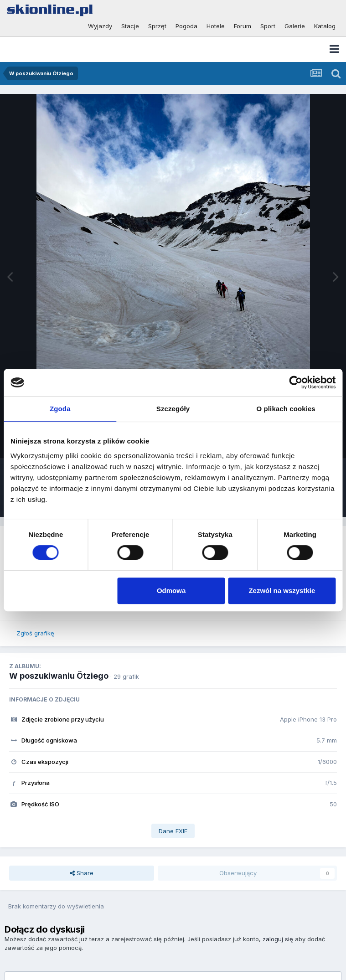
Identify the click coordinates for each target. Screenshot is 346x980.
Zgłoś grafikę (35, 633)
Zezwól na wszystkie (282, 591)
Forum (243, 26)
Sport (268, 26)
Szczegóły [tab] (173, 409)
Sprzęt (157, 26)
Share (82, 873)
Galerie (295, 26)
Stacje (130, 26)
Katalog (325, 26)
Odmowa (171, 591)
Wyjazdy (100, 26)
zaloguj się (278, 939)
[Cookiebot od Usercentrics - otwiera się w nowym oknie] (296, 382)
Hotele (216, 26)
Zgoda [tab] (60, 409)
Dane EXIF (173, 831)
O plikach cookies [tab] (286, 409)
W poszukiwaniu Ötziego (59, 676)
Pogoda (186, 26)
